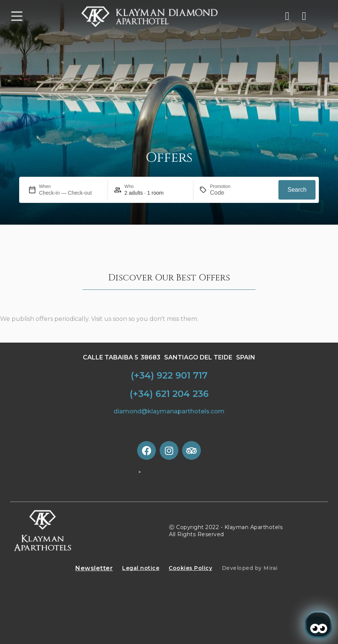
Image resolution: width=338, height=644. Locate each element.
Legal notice (141, 568)
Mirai (271, 568)
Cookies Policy (190, 568)
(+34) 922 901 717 (169, 375)
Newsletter (94, 568)
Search (297, 190)
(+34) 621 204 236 (169, 394)
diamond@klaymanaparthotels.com (169, 411)
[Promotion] (228, 193)
